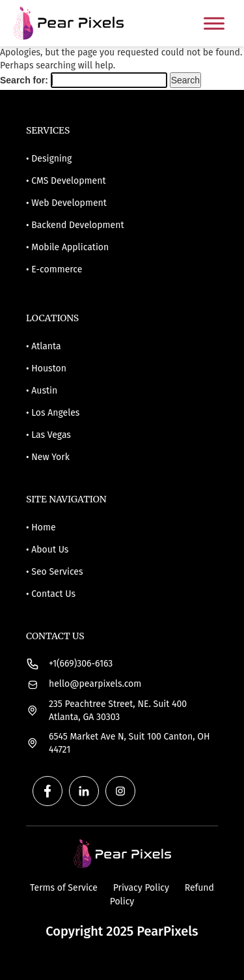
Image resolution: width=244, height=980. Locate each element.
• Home (41, 527)
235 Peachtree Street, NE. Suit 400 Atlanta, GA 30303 (118, 711)
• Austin (42, 391)
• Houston (46, 368)
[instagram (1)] (117, 791)
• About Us (47, 550)
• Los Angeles (53, 413)
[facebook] (44, 791)
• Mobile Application (67, 247)
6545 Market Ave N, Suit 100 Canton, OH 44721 (129, 743)
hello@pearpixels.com (95, 684)
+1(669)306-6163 (81, 664)
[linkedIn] (81, 791)
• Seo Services (54, 572)
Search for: (24, 80)
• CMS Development (66, 181)
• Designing (49, 159)
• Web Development (66, 203)
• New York (48, 457)
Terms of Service (65, 888)
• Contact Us (51, 594)
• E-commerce (54, 269)
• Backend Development (75, 225)
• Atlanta (44, 346)
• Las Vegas (48, 435)
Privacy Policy (142, 888)
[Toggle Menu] (214, 23)
